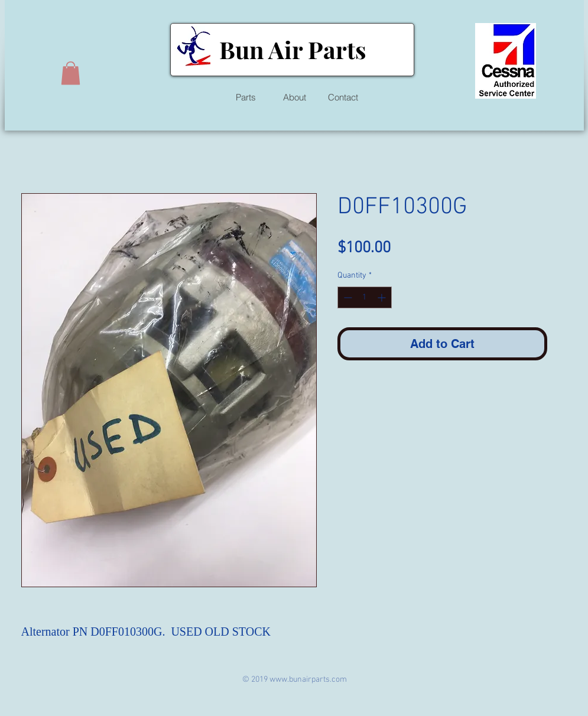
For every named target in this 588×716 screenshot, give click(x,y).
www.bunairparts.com (308, 680)
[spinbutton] (365, 297)
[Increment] (383, 297)
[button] (71, 73)
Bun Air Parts (293, 49)
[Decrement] (347, 297)
